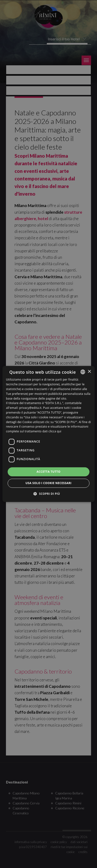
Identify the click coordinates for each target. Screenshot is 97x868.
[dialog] (48, 434)
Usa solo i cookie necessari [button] (48, 483)
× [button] (89, 372)
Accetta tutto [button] (48, 472)
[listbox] (83, 372)
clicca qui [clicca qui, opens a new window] (55, 431)
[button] (49, 494)
